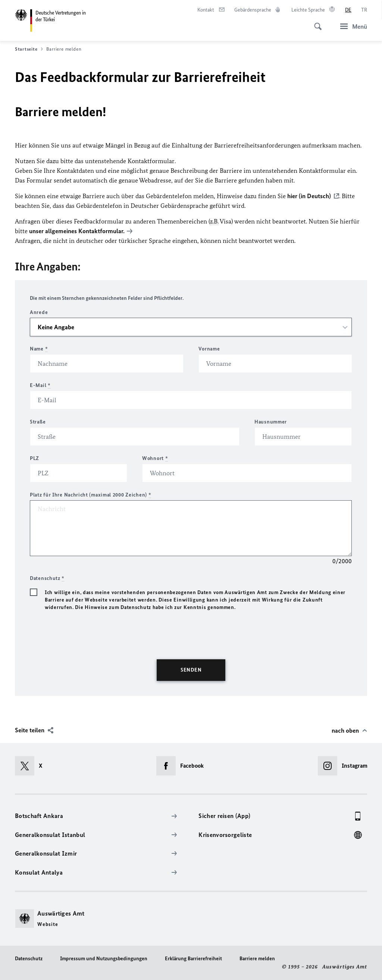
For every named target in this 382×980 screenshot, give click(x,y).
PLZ (35, 458)
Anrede (39, 312)
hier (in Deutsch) (309, 196)
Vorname (209, 349)
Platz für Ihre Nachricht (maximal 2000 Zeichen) (90, 495)
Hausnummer (271, 422)
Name (39, 349)
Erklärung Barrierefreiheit (193, 959)
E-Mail (40, 385)
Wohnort (155, 458)
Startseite (29, 49)
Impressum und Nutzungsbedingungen (104, 959)
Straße (38, 422)
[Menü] (351, 26)
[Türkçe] (364, 10)
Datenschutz (29, 959)
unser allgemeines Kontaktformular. (77, 231)
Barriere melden (257, 959)
